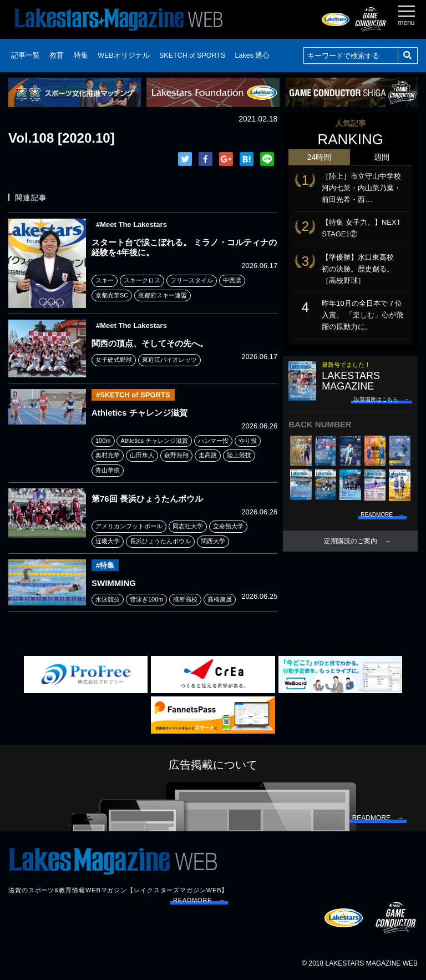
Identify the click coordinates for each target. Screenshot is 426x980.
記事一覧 (26, 55)
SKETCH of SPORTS (192, 55)
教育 (57, 55)
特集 (81, 55)
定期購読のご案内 (351, 541)
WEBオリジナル (123, 55)
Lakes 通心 (253, 55)
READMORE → (199, 900)
